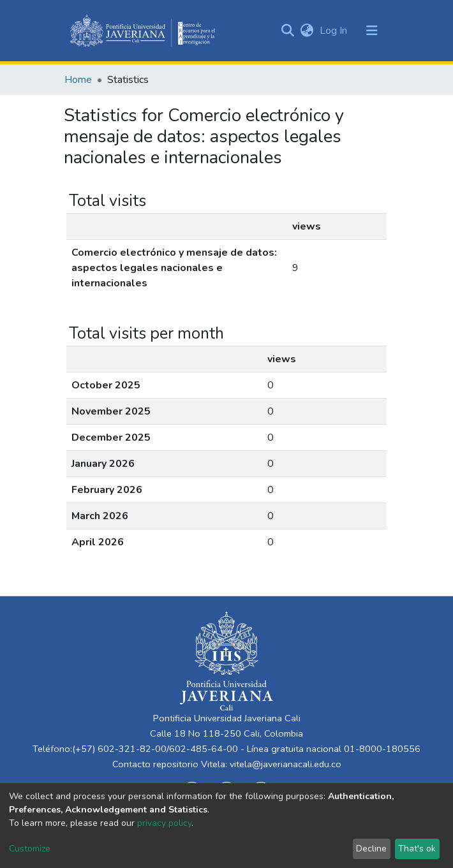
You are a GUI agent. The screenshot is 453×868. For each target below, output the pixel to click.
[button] (307, 31)
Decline (371, 849)
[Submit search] (287, 31)
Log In (335, 31)
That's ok (417, 849)
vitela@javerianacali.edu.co (286, 764)
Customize (30, 849)
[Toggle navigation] (372, 31)
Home (78, 80)
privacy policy (164, 823)
